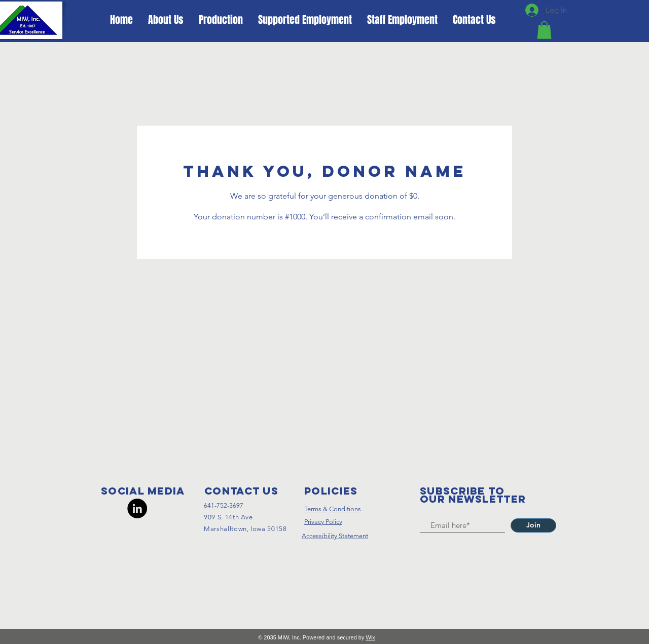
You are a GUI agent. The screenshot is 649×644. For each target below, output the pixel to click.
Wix (371, 637)
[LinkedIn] (137, 508)
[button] (544, 30)
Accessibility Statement (335, 536)
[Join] (533, 525)
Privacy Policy (323, 522)
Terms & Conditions (333, 509)
